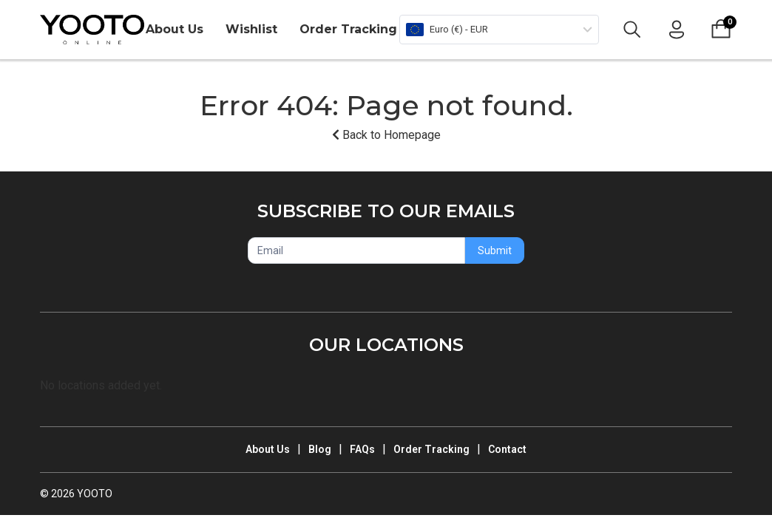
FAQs (362, 449)
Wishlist (251, 29)
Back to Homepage (386, 135)
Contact (507, 449)
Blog (320, 449)
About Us (175, 29)
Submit (495, 250)
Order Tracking (348, 29)
